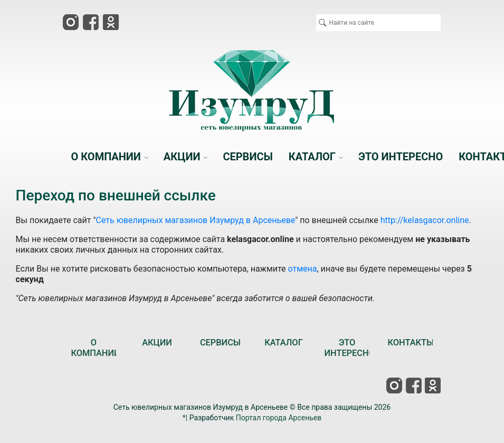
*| (185, 418)
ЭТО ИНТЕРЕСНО (349, 348)
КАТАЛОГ (284, 343)
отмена (303, 269)
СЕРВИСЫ (220, 343)
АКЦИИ (157, 343)
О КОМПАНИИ (95, 348)
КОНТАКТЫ (411, 343)
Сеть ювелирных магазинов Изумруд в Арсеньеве (196, 220)
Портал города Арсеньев (279, 418)
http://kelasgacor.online (425, 220)
